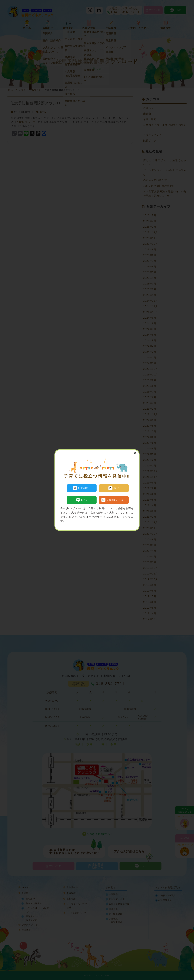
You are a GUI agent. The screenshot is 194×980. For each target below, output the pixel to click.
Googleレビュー (114, 499)
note (114, 488)
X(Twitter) (82, 488)
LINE (82, 499)
